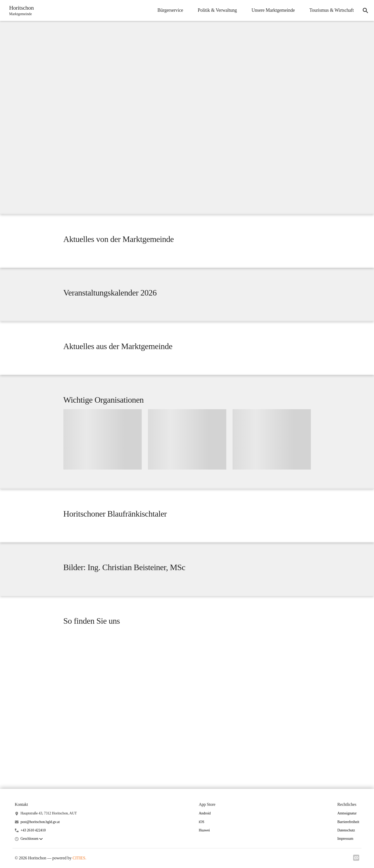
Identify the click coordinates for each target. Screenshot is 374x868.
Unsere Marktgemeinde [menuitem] (272, 10)
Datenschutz (346, 850)
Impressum (345, 859)
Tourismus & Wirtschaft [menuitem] (331, 10)
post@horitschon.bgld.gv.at (40, 842)
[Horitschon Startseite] (20, 10)
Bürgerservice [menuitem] (170, 10)
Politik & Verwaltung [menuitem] (217, 10)
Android (205, 833)
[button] (31, 859)
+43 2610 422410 (33, 850)
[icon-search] (365, 10)
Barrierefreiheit (348, 842)
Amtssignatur (347, 833)
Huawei (204, 850)
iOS (201, 842)
